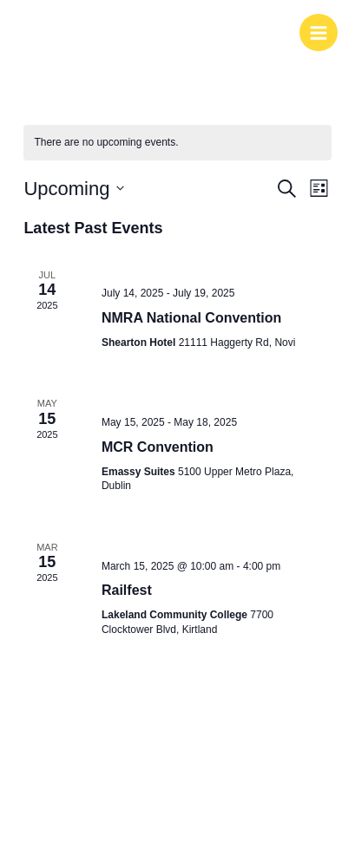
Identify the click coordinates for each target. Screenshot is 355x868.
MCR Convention (158, 447)
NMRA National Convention (191, 318)
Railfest (127, 590)
